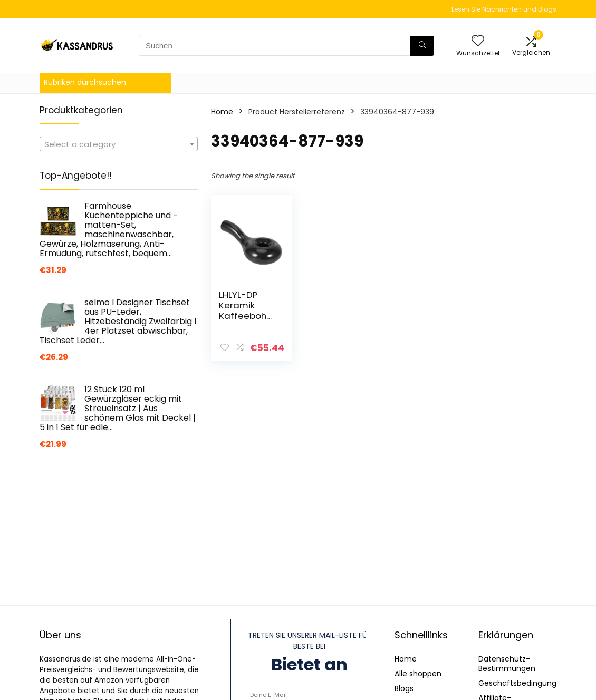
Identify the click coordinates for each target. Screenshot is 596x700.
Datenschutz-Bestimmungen (507, 664)
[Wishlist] (478, 41)
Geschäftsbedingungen (522, 683)
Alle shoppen (418, 674)
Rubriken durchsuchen (85, 82)
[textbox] (119, 144)
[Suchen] (422, 46)
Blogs (404, 688)
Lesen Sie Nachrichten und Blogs (504, 9)
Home (222, 112)
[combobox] (119, 144)
